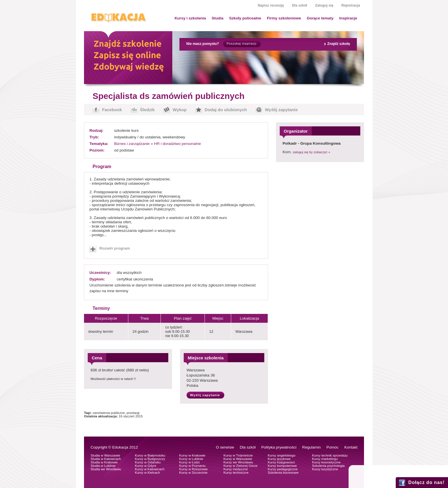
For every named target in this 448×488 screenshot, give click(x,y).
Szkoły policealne (245, 18)
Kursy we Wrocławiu (238, 462)
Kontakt (351, 447)
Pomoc (333, 447)
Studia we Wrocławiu (106, 469)
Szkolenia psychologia (328, 466)
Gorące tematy (320, 18)
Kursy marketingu (325, 459)
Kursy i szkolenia (190, 18)
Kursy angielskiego (282, 455)
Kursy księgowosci (281, 462)
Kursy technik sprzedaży (330, 455)
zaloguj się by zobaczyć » (312, 152)
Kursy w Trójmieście (238, 455)
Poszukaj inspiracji (241, 44)
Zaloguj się (324, 5)
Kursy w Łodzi (189, 462)
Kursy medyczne (236, 469)
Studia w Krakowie (104, 462)
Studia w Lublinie (103, 466)
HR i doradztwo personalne (177, 144)
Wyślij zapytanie (281, 110)
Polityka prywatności (279, 447)
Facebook (112, 110)
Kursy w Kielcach (147, 473)
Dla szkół (300, 5)
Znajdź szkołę (339, 44)
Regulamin (312, 447)
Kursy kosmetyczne (326, 462)
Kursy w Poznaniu (192, 466)
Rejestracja (351, 5)
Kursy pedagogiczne (283, 469)
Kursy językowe (279, 459)
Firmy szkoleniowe (284, 18)
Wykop (180, 110)
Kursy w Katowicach (150, 469)
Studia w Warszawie (105, 455)
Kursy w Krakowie (192, 455)
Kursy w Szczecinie (193, 473)
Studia (218, 18)
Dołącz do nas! (426, 482)
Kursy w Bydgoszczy (150, 459)
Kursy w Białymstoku (150, 455)
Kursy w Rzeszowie (193, 469)
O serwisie (225, 447)
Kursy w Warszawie (238, 459)
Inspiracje (348, 18)
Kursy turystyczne (325, 469)
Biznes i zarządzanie (132, 144)
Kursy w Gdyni (145, 466)
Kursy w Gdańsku (148, 462)
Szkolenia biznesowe (283, 473)
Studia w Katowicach (106, 459)
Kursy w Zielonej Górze (240, 466)
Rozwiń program (115, 248)
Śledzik (147, 110)
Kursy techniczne (236, 473)
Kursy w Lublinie (191, 459)
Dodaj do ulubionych (226, 110)
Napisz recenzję (271, 5)
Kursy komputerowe (282, 466)
